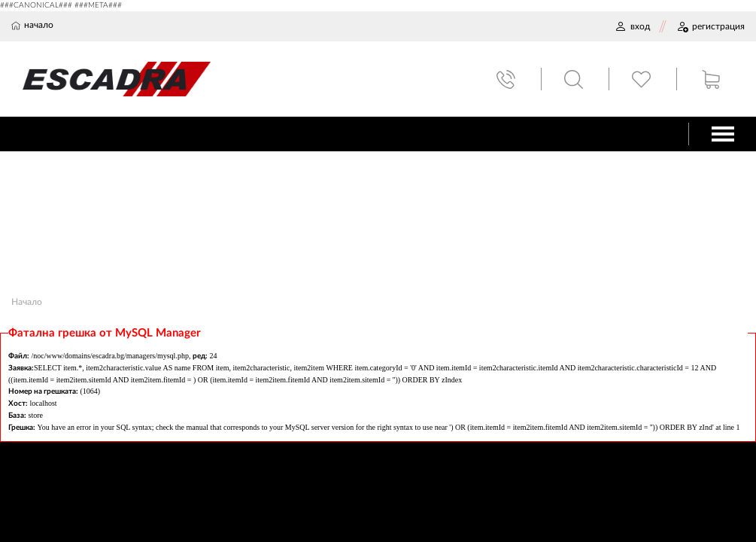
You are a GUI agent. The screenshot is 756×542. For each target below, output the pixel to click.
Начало (27, 302)
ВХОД (632, 26)
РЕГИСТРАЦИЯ (710, 26)
